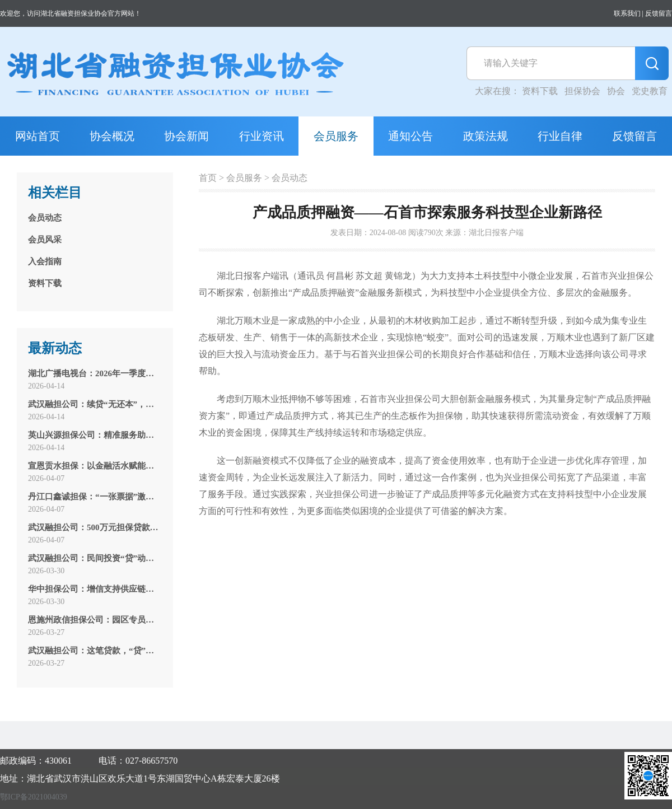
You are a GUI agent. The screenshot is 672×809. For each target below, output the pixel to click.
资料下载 (540, 91)
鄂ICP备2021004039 (34, 797)
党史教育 (650, 91)
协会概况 (112, 136)
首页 (208, 178)
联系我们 (627, 13)
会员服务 (336, 136)
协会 (616, 91)
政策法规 (486, 136)
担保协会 (582, 91)
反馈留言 (659, 13)
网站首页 (38, 136)
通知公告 (410, 136)
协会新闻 (186, 136)
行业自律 (560, 136)
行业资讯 (262, 136)
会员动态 (290, 178)
